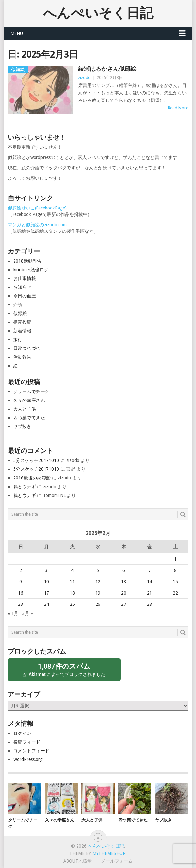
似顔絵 (20, 313)
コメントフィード (31, 751)
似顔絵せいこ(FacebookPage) (37, 208)
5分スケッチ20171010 (36, 460)
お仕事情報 (25, 278)
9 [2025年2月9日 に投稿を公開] (21, 582)
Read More (178, 108)
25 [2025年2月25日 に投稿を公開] (72, 604)
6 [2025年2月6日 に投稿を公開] (124, 570)
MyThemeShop (109, 853)
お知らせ (22, 287)
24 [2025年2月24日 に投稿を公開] (46, 604)
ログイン (22, 733)
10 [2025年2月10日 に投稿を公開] (46, 582)
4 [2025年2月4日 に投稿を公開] (72, 570)
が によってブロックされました (64, 669)
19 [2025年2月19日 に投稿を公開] (98, 593)
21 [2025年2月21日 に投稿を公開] (150, 593)
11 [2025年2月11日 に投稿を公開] (72, 582)
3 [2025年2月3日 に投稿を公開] (46, 570)
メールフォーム (117, 861)
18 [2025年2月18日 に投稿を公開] (72, 593)
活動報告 (22, 357)
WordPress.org (28, 759)
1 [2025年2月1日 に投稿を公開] (175, 559)
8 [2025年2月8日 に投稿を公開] (175, 570)
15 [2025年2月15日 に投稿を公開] (175, 582)
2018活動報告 (27, 261)
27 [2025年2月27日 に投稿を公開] (124, 604)
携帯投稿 (22, 322)
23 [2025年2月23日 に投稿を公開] (21, 604)
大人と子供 (25, 409)
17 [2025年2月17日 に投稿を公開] (46, 593)
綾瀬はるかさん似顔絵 (107, 69)
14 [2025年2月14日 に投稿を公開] (150, 582)
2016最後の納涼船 (32, 478)
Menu (17, 33)
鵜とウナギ (25, 487)
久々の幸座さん (29, 400)
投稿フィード (27, 742)
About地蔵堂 (77, 861)
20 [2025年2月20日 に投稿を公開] (124, 593)
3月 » (28, 613)
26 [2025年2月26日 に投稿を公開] (98, 604)
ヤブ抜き (22, 426)
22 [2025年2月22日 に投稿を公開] (175, 593)
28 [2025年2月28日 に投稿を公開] (150, 604)
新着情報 (22, 331)
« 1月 (13, 613)
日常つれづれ (27, 348)
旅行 (18, 339)
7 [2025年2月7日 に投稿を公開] (150, 570)
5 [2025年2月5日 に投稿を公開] (98, 570)
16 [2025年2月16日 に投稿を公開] (21, 593)
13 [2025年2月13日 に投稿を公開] (124, 582)
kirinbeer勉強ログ (31, 270)
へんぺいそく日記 (98, 13)
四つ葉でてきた (29, 418)
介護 (18, 305)
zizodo (84, 77)
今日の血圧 (25, 296)
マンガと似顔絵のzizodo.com (37, 225)
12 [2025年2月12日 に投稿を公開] (98, 582)
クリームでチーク (31, 391)
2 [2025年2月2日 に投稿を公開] (21, 570)
